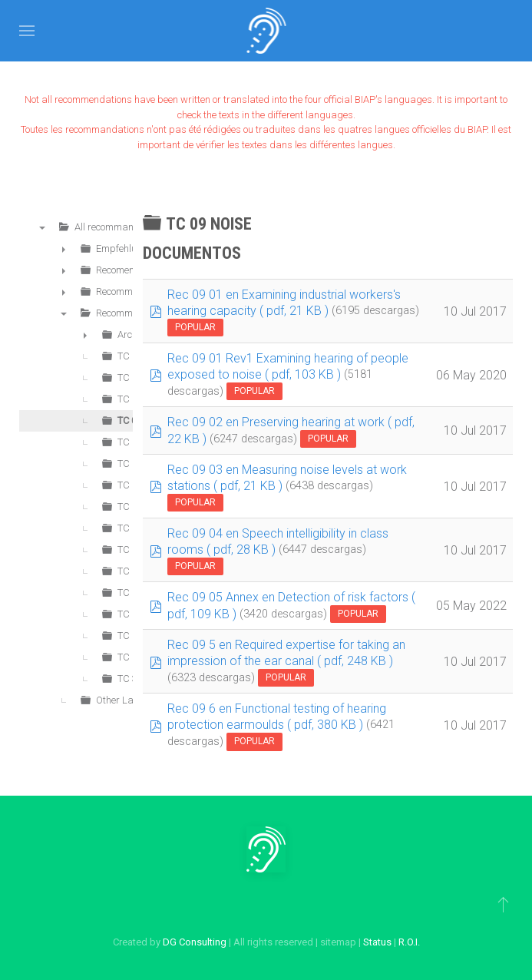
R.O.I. (409, 942)
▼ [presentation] (42, 227)
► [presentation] (64, 249)
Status (377, 942)
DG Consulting (195, 942)
